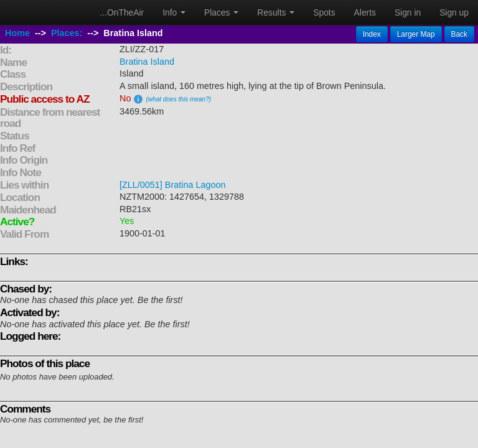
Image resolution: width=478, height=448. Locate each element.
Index (372, 34)
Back (459, 34)
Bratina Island (147, 62)
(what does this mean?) (178, 99)
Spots (324, 12)
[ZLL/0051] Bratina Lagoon (172, 185)
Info (174, 12)
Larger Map (416, 34)
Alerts (365, 12)
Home (17, 33)
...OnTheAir (122, 12)
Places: (67, 33)
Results (276, 12)
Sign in (408, 12)
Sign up (454, 12)
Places (221, 12)
